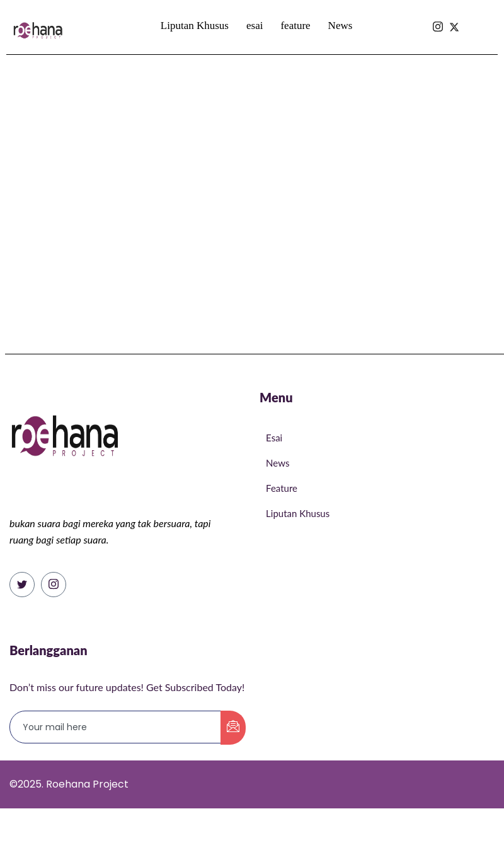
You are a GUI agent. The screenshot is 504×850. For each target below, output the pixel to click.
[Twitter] (22, 585)
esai (255, 26)
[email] (116, 727)
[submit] (233, 728)
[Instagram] (54, 585)
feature (295, 26)
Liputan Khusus (195, 26)
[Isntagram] (438, 4)
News (341, 26)
